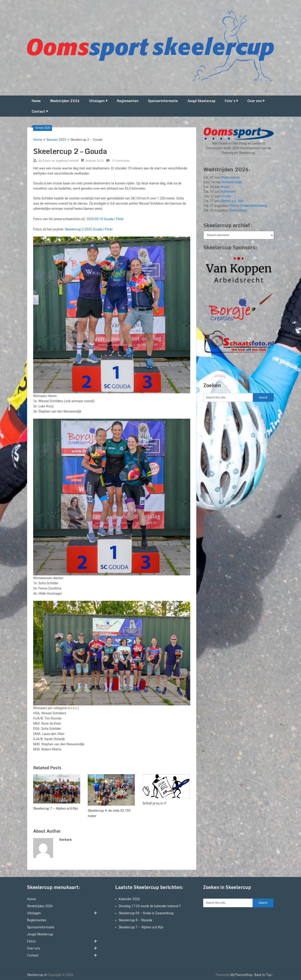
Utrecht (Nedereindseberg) (248, 206)
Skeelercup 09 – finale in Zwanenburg (146, 913)
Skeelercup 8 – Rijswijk (136, 920)
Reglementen (128, 101)
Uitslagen (97, 101)
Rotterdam (228, 191)
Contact (38, 111)
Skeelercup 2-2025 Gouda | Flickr (89, 229)
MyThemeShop (242, 975)
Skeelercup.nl (37, 975)
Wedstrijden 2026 (65, 101)
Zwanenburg (238, 210)
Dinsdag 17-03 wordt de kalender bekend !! (150, 906)
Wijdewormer (230, 177)
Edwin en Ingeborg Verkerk (61, 161)
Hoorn (225, 187)
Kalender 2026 (129, 899)
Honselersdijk (232, 182)
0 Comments (121, 161)
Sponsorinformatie (163, 101)
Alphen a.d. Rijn (232, 201)
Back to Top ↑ (264, 975)
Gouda (226, 196)
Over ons (255, 101)
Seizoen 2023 (56, 140)
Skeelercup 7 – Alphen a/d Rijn (141, 927)
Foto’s (230, 101)
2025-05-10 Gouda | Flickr (105, 219)
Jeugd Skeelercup (201, 101)
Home (36, 101)
